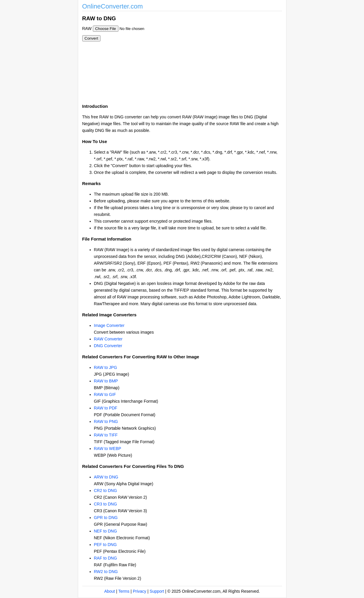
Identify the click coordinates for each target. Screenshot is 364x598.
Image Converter (109, 325)
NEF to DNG (106, 531)
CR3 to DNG (106, 504)
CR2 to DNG (106, 491)
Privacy (140, 591)
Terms (124, 591)
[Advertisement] (214, 55)
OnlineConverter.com (113, 6)
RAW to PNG (106, 421)
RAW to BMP (106, 381)
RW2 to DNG (106, 572)
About (110, 591)
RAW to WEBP (108, 449)
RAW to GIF (105, 394)
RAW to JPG (106, 367)
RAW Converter (108, 339)
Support (157, 591)
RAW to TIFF (106, 435)
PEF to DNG (105, 545)
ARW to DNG (106, 477)
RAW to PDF (106, 408)
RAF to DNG (106, 558)
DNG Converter (108, 346)
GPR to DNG (106, 518)
